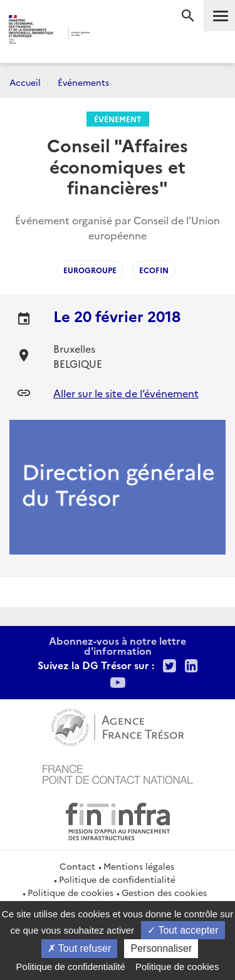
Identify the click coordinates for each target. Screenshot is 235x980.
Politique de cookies (70, 892)
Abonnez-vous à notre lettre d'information (118, 645)
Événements (83, 82)
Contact (77, 866)
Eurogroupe (90, 270)
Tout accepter (183, 930)
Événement (118, 119)
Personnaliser (161, 948)
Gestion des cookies (164, 892)
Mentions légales (139, 866)
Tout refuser (80, 948)
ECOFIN (154, 270)
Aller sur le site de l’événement (126, 393)
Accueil (25, 82)
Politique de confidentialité (117, 879)
